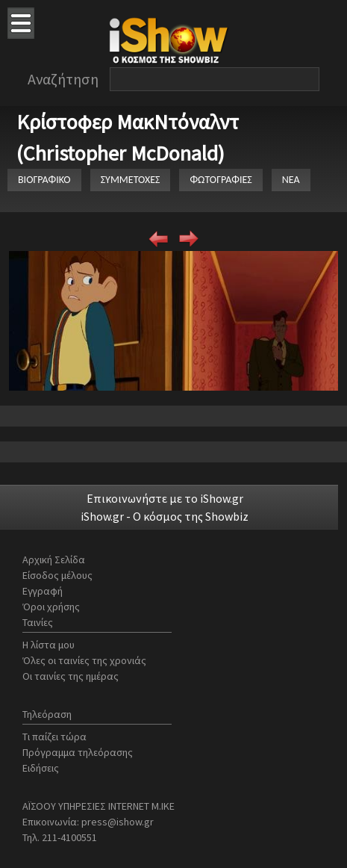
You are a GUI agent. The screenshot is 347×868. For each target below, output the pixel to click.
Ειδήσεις (41, 768)
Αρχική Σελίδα (54, 559)
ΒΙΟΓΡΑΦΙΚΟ (44, 180)
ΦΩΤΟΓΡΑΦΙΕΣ (221, 180)
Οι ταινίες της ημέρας (71, 676)
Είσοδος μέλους (57, 575)
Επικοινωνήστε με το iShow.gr (165, 498)
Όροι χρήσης (51, 607)
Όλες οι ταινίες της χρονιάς (84, 660)
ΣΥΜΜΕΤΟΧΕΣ (131, 180)
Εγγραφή (43, 591)
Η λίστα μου (49, 645)
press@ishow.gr (118, 822)
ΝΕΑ (291, 180)
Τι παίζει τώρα (54, 737)
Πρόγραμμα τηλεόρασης (78, 752)
